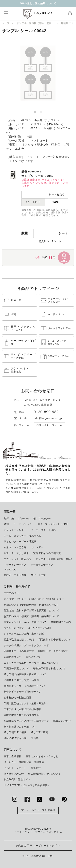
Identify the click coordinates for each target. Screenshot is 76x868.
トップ (6, 23)
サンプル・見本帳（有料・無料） (35, 23)
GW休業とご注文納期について (38, 3)
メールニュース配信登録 (38, 810)
